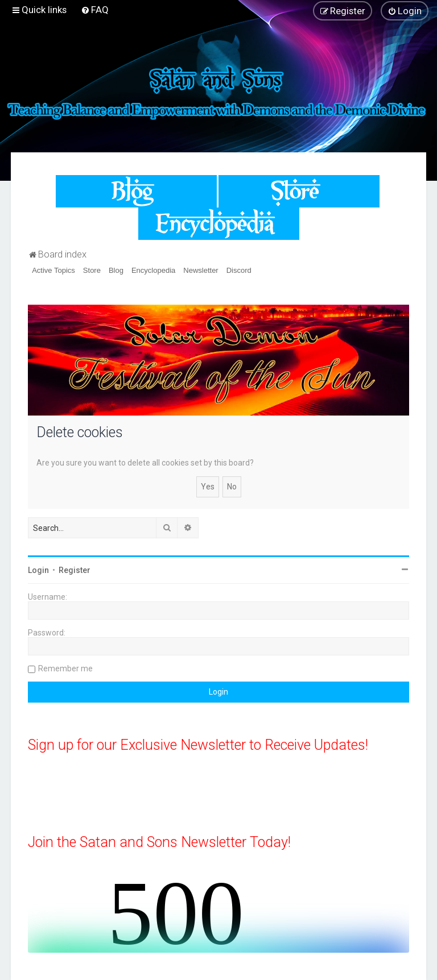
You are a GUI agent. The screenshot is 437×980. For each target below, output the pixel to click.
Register (75, 570)
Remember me (65, 668)
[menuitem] (95, 10)
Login (38, 570)
